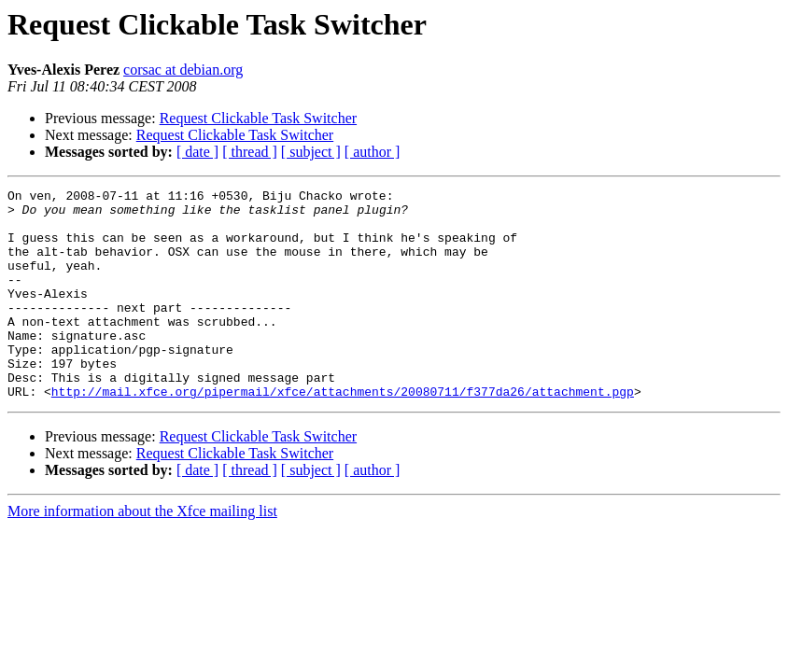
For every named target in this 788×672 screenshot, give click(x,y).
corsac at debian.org (183, 70)
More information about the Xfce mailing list (142, 553)
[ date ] (197, 152)
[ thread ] (250, 152)
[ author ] (373, 152)
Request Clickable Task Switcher (258, 118)
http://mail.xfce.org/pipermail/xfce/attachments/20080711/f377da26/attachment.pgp (343, 433)
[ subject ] (311, 152)
